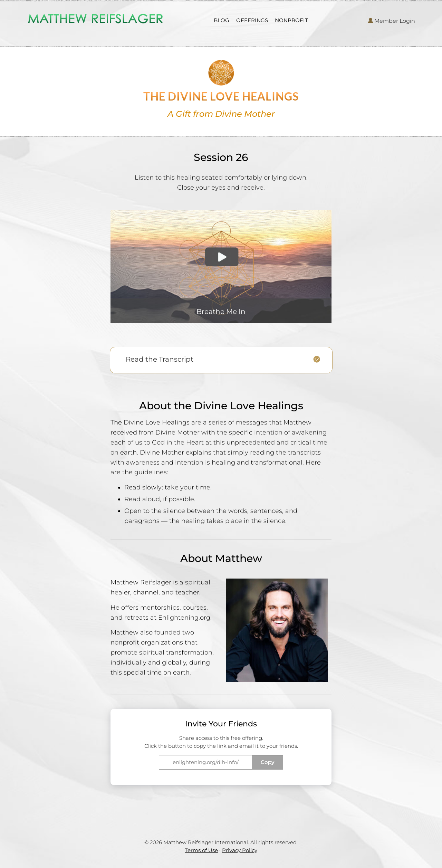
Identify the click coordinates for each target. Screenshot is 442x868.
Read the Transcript (160, 359)
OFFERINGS (252, 20)
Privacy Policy (240, 850)
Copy (267, 762)
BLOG (222, 20)
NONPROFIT (291, 20)
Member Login (391, 21)
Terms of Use (201, 850)
